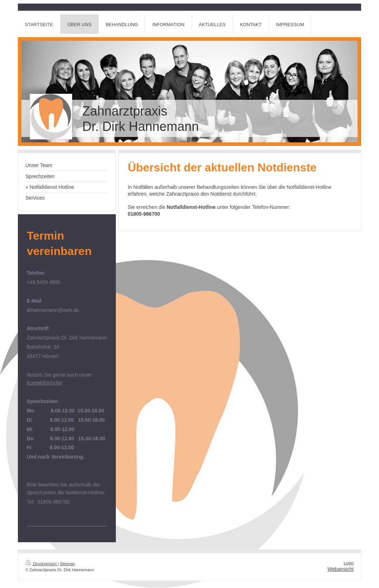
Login (349, 563)
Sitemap (68, 564)
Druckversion (41, 564)
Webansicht (341, 569)
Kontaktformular (44, 383)
